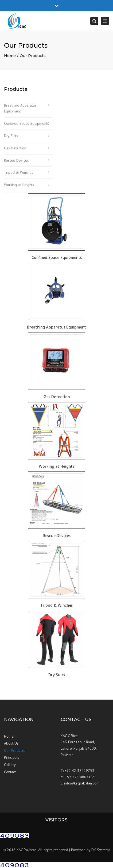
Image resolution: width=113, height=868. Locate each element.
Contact (10, 772)
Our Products (14, 750)
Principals (12, 757)
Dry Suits (11, 136)
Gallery (10, 765)
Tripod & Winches (19, 172)
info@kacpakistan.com (82, 783)
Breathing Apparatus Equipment (20, 108)
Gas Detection (15, 148)
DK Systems (101, 850)
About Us (11, 743)
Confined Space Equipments (26, 123)
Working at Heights (19, 185)
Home (10, 56)
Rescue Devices (16, 160)
